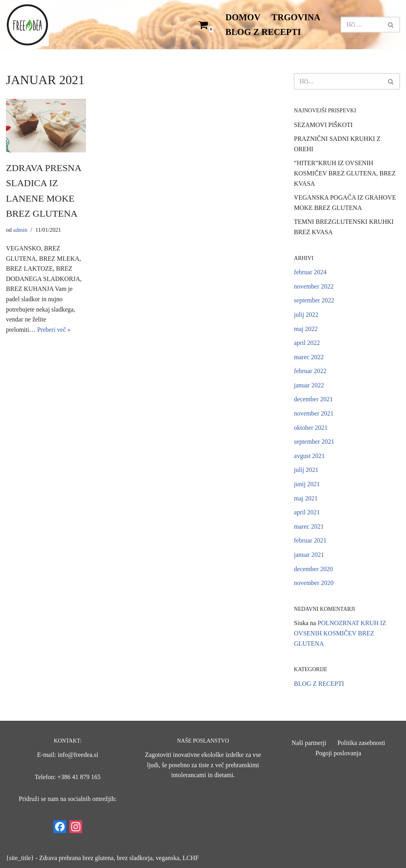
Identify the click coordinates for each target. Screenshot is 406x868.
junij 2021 (307, 484)
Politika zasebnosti (361, 743)
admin (20, 230)
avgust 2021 (309, 456)
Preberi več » (54, 330)
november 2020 (314, 583)
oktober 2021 (311, 428)
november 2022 (314, 286)
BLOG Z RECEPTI (263, 32)
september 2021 (314, 442)
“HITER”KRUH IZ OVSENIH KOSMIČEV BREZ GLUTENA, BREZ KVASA (345, 173)
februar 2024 (310, 272)
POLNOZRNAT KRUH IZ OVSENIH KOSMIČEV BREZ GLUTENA (340, 633)
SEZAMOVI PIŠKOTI (323, 125)
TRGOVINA (296, 17)
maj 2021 (306, 498)
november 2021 (314, 413)
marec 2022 (309, 357)
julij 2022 (306, 315)
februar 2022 (310, 371)
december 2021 (313, 399)
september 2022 (314, 300)
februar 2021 (310, 540)
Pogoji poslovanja (338, 753)
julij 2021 (306, 470)
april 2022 (307, 343)
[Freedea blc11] (27, 25)
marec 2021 (309, 526)
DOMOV (243, 17)
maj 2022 (306, 329)
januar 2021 (309, 555)
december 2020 (313, 569)
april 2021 (307, 512)
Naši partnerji (309, 743)
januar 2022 (309, 385)
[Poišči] (361, 25)
